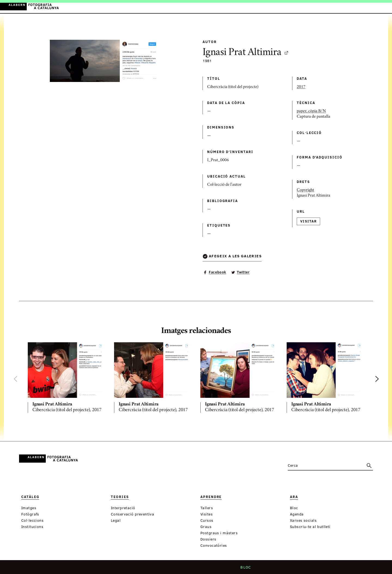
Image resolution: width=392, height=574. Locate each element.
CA (361, 6)
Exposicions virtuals (234, 7)
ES (369, 6)
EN (376, 6)
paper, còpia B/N (311, 111)
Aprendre (185, 7)
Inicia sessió (342, 6)
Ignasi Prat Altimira (246, 53)
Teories (163, 7)
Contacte (198, 569)
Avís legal (224, 569)
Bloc (244, 569)
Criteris (174, 569)
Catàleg (143, 7)
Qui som (151, 569)
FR (384, 6)
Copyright (305, 190)
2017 (301, 87)
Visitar (308, 221)
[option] (67, 378)
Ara (203, 7)
